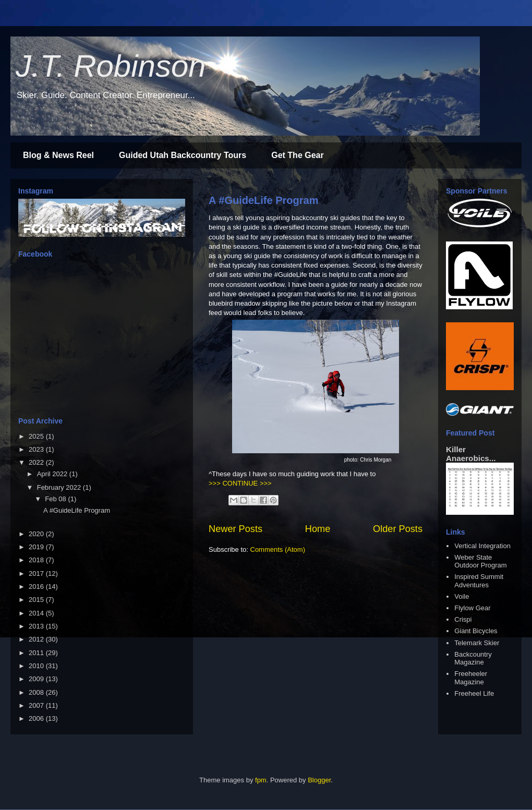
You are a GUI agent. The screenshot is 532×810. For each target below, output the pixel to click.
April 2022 (53, 474)
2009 (37, 679)
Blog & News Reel (58, 155)
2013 (37, 626)
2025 (37, 436)
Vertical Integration (482, 546)
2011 (37, 653)
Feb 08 (56, 499)
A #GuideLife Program (263, 200)
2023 (37, 449)
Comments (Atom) (278, 549)
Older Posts (398, 529)
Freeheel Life (474, 693)
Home (318, 529)
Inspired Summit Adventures (479, 581)
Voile (462, 596)
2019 (37, 547)
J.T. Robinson (111, 66)
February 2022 (60, 487)
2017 (37, 573)
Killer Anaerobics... (471, 454)
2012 (37, 639)
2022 (37, 462)
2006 (37, 718)
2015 (37, 600)
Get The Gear (297, 155)
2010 (37, 666)
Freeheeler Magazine (471, 678)
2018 (37, 560)
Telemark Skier (477, 643)
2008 (37, 692)
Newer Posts (235, 529)
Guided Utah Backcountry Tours (183, 155)
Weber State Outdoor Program (480, 561)
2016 (37, 587)
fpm (261, 780)
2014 (37, 613)
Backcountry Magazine (473, 658)
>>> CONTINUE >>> (240, 483)
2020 (37, 534)
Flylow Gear (472, 608)
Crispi (463, 619)
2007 (37, 705)
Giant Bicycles (476, 631)
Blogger (319, 780)
